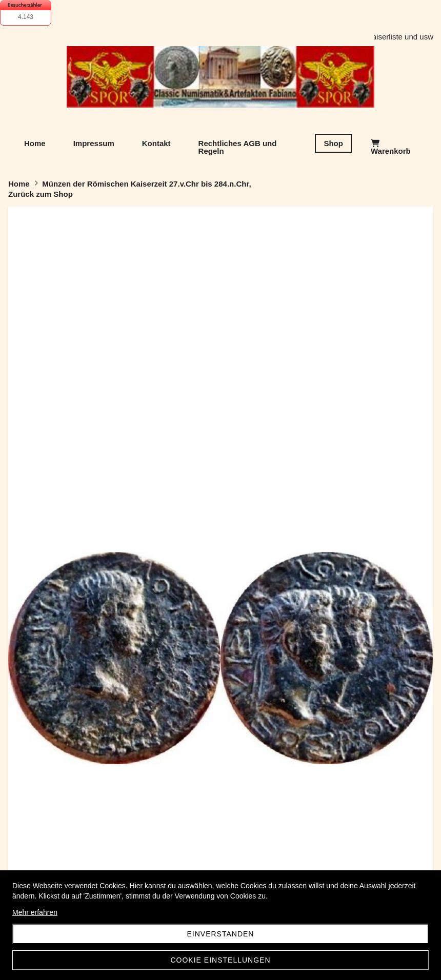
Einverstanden (221, 934)
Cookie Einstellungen (220, 960)
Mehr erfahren (35, 912)
